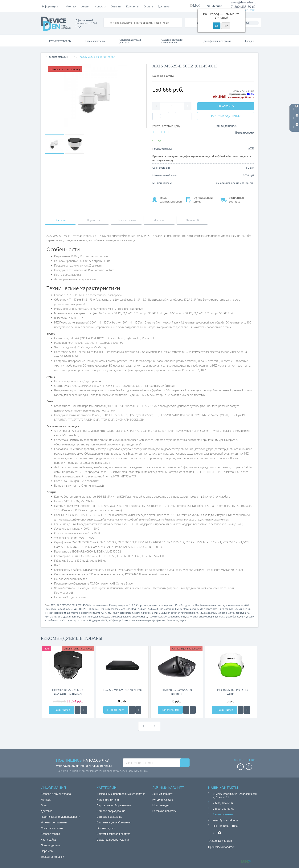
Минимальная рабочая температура (174, 613)
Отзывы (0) (192, 220)
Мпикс (147, 613)
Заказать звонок (223, 814)
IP (78, 617)
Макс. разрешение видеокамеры (129, 617)
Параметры (93, 220)
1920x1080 (154, 617)
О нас (44, 805)
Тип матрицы (166, 609)
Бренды (249, 41)
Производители (50, 845)
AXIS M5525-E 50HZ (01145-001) (74, 605)
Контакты (164, 6)
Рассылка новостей (164, 811)
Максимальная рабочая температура (225, 613)
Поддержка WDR (98, 620)
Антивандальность (116, 609)
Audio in (142, 609)
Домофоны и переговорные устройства (121, 794)
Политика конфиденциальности (61, 817)
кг (249, 609)
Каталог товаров (60, 41)
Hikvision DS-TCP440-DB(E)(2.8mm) (231, 692)
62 (242, 617)
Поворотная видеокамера (136, 620)
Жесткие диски (106, 828)
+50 (47, 617)
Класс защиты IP (170, 617)
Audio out (153, 609)
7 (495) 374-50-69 (224, 803)
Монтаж (71, 6)
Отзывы (148, 6)
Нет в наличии (100, 605)
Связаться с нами (52, 828)
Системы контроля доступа (130, 41)
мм (98, 613)
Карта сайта (48, 840)
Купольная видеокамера (200, 617)
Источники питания (109, 800)
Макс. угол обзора (229, 617)
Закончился (61, 710)
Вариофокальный (67, 609)
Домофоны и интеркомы (217, 41)
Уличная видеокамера (93, 617)
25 (176, 605)
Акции (117, 6)
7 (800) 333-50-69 (243, 7)
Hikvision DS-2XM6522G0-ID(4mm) (177, 692)
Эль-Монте (216, 6)
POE (80, 609)
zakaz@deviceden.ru (244, 2)
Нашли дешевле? (226, 126)
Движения (172, 620)
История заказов (163, 800)
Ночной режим (57, 613)
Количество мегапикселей (127, 613)
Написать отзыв (245, 132)
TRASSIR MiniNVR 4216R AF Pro (122, 690)
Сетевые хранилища (109, 817)
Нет (197, 605)
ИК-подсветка (186, 605)
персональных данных (133, 771)
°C (197, 613)
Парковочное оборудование (114, 805)
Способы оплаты (126, 220)
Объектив (50, 609)
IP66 (183, 617)
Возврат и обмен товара (56, 794)
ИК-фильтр (115, 620)
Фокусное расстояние (83, 613)
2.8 (133, 605)
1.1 (46, 613)
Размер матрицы (119, 605)
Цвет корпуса (226, 609)
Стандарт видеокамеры (63, 617)
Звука (183, 620)
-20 (201, 613)
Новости (132, 6)
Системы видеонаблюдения (114, 822)
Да (129, 609)
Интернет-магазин (57, 57)
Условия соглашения (54, 822)
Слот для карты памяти (75, 620)
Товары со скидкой (52, 857)
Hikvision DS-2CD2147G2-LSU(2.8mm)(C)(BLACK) (68, 692)
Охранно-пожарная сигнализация (172, 41)
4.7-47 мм (106, 613)
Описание (60, 220)
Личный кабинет (162, 794)
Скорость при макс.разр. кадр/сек (155, 605)
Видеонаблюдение (95, 41)
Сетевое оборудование (111, 811)
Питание (94, 609)
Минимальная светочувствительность (222, 605)
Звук (134, 609)
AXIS (53, 605)
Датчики (161, 620)
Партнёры (47, 851)
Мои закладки (161, 805)
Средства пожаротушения (113, 840)
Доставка (102, 6)
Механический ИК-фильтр (198, 609)
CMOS (178, 609)
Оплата (86, 6)
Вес (245, 609)
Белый (238, 609)
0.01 (247, 605)
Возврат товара (50, 834)
